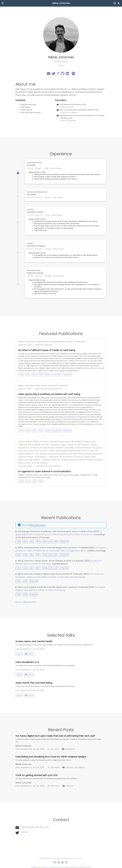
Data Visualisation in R (27, 662)
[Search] (115, 3)
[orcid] (73, 74)
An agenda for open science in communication (44, 471)
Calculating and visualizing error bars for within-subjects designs (51, 757)
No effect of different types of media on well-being (47, 350)
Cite (21, 375)
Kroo (69, 89)
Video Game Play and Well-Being (34, 683)
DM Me (24, 832)
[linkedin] (67, 74)
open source (60, 867)
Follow (29, 654)
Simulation (70, 749)
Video (19, 654)
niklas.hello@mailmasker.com (35, 827)
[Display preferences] (119, 3)
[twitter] (54, 74)
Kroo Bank (31, 165)
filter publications (38, 525)
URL (34, 375)
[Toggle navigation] (3, 3)
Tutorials (69, 767)
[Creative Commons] (61, 863)
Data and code (53, 375)
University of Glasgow (36, 246)
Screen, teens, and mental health (34, 641)
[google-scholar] (58, 74)
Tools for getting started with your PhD (37, 775)
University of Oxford (35, 212)
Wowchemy (45, 867)
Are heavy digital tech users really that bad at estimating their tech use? (55, 736)
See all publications (26, 602)
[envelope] (49, 74)
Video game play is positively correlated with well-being (49, 394)
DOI (28, 375)
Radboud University (35, 273)
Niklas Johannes (61, 3)
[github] (63, 74)
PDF (41, 375)
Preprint (67, 375)
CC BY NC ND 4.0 (78, 858)
